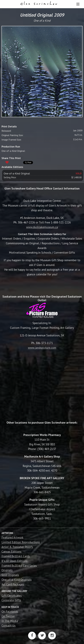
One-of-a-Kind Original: (13, 151)
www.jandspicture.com (42, 348)
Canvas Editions (11, 551)
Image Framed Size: (12, 140)
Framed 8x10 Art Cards (16, 556)
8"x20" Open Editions (15, 561)
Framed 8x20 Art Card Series (19, 566)
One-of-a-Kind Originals (17, 580)
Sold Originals (10, 575)
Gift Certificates (12, 596)
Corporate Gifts (11, 600)
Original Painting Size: (12, 135)
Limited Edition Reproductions (21, 542)
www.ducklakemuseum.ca (42, 227)
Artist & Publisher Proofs (17, 547)
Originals (7, 570)
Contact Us (9, 626)
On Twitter (8, 616)
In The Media (10, 621)
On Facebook (10, 611)
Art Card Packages (13, 584)
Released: (6, 131)
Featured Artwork (12, 537)
